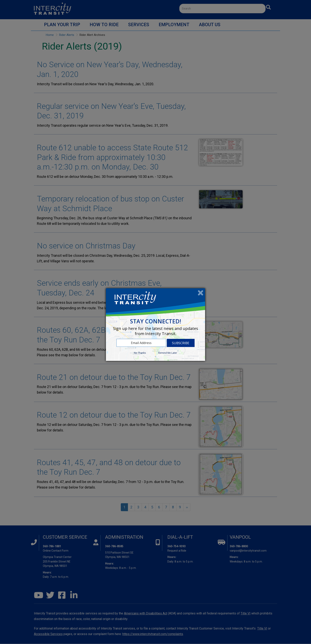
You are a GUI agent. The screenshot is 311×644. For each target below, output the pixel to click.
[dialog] (155, 325)
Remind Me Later (168, 353)
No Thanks (140, 353)
